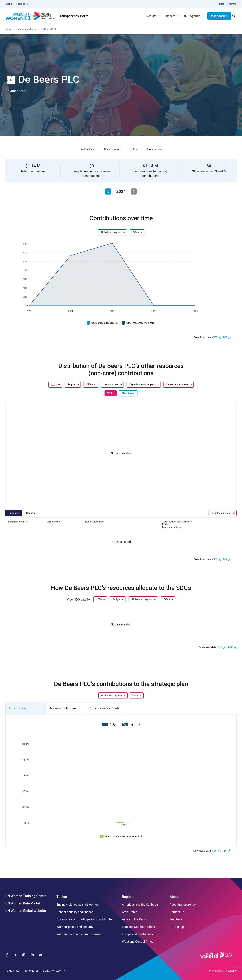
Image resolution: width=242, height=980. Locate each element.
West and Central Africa (138, 942)
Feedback (176, 919)
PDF (225, 337)
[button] (225, 171)
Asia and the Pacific (135, 919)
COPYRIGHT (215, 971)
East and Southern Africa (138, 927)
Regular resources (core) (105, 323)
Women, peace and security (75, 927)
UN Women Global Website (26, 911)
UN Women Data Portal (23, 903)
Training (232, 4)
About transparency (183, 905)
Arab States (130, 912)
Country (31, 513)
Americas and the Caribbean (141, 905)
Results (151, 16)
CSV (215, 337)
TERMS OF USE (12, 971)
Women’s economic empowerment (123, 836)
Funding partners (26, 29)
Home (9, 29)
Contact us (177, 912)
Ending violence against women (78, 905)
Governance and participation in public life (84, 919)
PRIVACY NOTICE (31, 971)
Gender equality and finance (75, 912)
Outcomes (14, 513)
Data (222, 4)
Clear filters (128, 393)
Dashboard (217, 16)
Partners (169, 16)
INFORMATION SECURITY (53, 971)
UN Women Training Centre (26, 896)
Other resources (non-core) (141, 323)
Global (9, 4)
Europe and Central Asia (138, 934)
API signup (177, 927)
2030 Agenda (191, 16)
